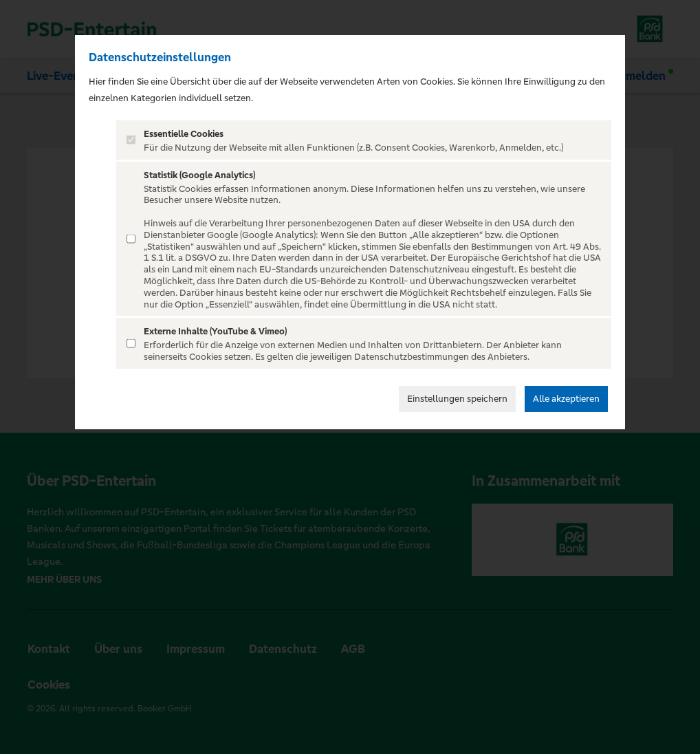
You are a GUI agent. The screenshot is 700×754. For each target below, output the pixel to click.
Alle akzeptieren (566, 399)
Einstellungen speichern (457, 399)
